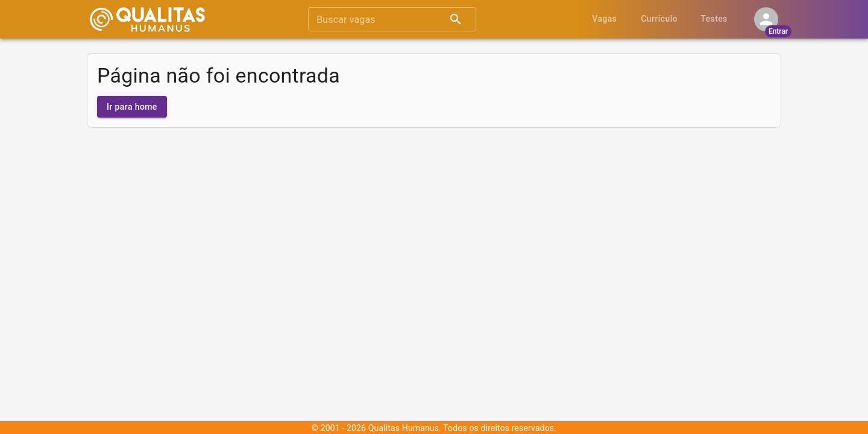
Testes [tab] (714, 19)
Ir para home (132, 107)
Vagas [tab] (604, 19)
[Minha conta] (766, 19)
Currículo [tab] (659, 19)
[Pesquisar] (456, 19)
